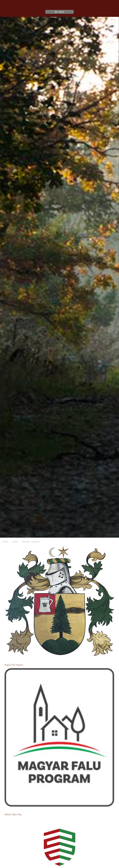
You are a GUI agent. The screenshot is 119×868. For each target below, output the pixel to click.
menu (60, 12)
